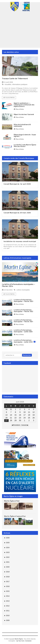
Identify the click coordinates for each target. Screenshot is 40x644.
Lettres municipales (23, 290)
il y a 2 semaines (30, 179)
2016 (7, 586)
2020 (7, 567)
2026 (7, 538)
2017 (7, 582)
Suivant (24, 425)
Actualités (8, 84)
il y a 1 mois (31, 236)
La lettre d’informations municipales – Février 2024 (19, 285)
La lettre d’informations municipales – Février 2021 (23, 321)
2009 (7, 620)
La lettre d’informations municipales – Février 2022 (23, 311)
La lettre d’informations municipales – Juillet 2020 (23, 331)
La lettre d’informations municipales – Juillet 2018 (23, 341)
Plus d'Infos (9, 98)
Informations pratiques (20, 84)
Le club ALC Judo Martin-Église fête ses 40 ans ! (25, 146)
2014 (7, 596)
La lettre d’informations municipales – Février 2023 (23, 300)
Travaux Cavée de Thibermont (15, 78)
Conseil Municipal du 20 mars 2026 (17, 213)
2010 (7, 615)
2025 (7, 543)
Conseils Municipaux (12, 178)
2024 (7, 548)
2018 (7, 577)
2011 (7, 611)
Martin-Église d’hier (12, 501)
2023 (7, 552)
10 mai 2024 (7, 290)
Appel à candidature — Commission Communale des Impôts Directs (24, 105)
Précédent (16, 425)
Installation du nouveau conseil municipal (20, 241)
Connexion (28, 641)
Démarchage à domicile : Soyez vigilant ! (25, 135)
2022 (7, 557)
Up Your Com (20, 641)
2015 (7, 591)
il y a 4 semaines (30, 207)
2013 (7, 601)
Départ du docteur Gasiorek (24, 114)
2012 (7, 606)
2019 (7, 572)
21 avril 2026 (7, 82)
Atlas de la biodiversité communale (22, 125)
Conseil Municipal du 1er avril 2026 (17, 184)
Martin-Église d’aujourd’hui (15, 516)
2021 (7, 562)
